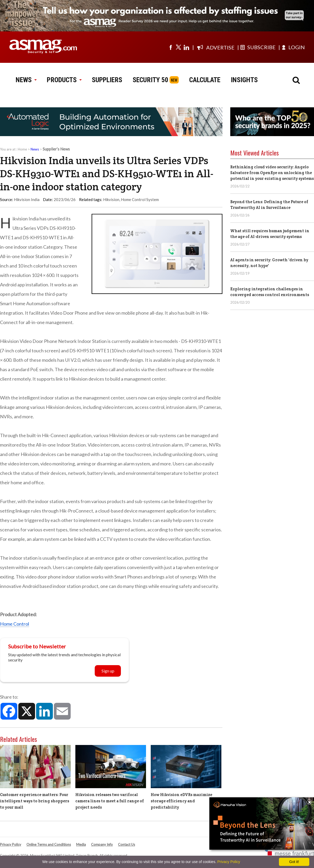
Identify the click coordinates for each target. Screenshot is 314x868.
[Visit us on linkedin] (186, 47)
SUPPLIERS (107, 80)
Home (22, 149)
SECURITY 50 (150, 80)
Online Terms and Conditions (49, 844)
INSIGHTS (244, 80)
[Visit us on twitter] (178, 47)
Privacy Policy (11, 844)
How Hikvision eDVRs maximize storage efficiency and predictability (181, 801)
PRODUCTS (64, 80)
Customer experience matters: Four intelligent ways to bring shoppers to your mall (35, 801)
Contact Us (127, 844)
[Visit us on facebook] (171, 47)
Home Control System (140, 199)
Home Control (15, 624)
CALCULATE (205, 80)
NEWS (26, 80)
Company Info (102, 844)
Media (81, 844)
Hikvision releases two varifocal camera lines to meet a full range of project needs (110, 801)
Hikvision (111, 199)
